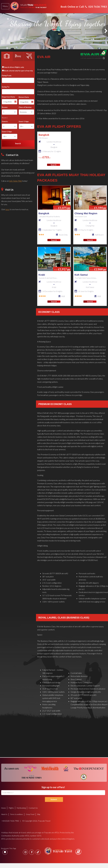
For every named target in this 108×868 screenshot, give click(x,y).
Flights (11, 808)
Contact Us (33, 808)
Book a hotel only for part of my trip (18, 71)
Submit (54, 799)
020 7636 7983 (96, 7)
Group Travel (30, 814)
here (7, 209)
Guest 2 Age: (7, 132)
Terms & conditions (17, 814)
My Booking (21, 808)
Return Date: (24, 97)
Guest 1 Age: (24, 121)
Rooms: (5, 107)
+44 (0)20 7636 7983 (10, 821)
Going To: (6, 87)
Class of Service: (25, 107)
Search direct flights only (14, 67)
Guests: (5, 121)
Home (4, 808)
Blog (39, 814)
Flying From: (7, 75)
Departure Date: (8, 97)
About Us (4, 814)
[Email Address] (53, 793)
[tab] (5, 6)
